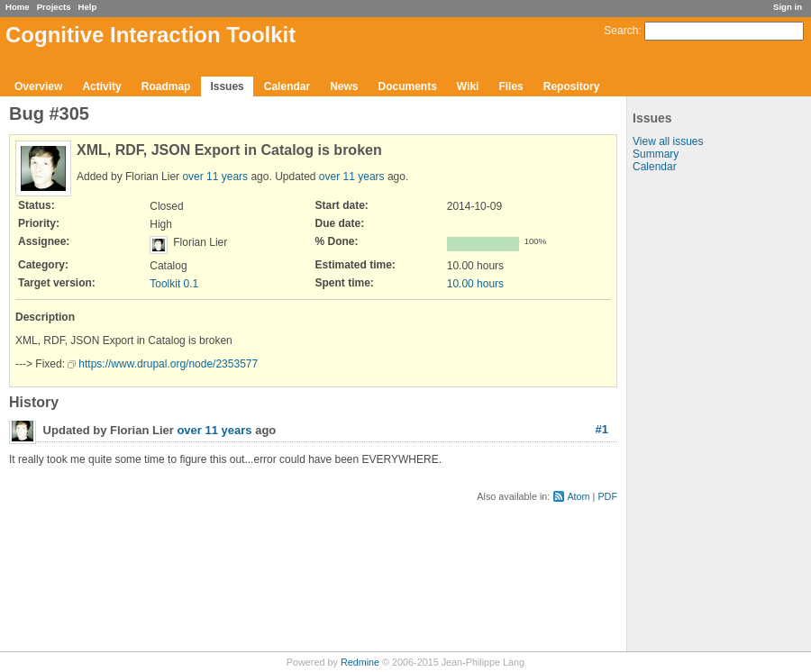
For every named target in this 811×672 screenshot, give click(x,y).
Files (510, 86)
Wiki (468, 86)
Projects (54, 7)
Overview (38, 86)
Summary (656, 154)
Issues (227, 86)
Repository (572, 86)
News (344, 86)
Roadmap (166, 86)
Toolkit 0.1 (174, 284)
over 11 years (215, 177)
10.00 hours (475, 284)
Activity (101, 86)
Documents (408, 86)
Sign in (788, 7)
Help (88, 7)
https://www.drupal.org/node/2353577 (168, 364)
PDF (607, 496)
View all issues (668, 141)
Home (18, 7)
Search (621, 31)
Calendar (287, 86)
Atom (578, 496)
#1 (602, 429)
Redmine (360, 662)
